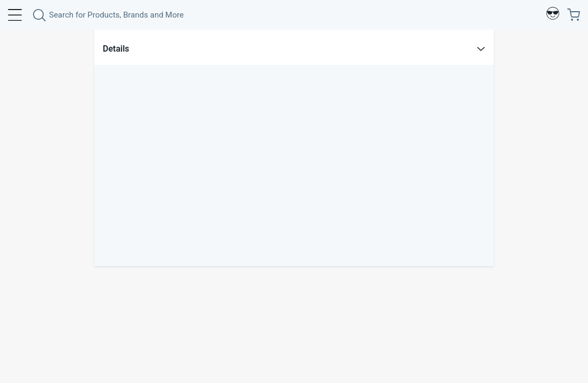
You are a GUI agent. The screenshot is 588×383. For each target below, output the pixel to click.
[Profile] (553, 15)
